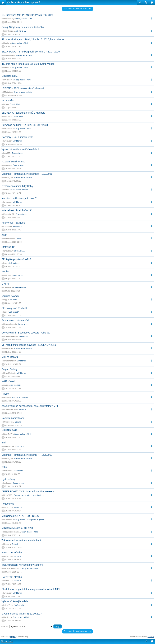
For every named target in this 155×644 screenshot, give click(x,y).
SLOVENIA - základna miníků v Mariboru (23, 113)
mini (4, 443)
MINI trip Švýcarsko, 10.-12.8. (17, 528)
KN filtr (5, 272)
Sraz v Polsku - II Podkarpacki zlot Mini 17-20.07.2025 (31, 52)
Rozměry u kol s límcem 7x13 (17, 137)
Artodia (151, 637)
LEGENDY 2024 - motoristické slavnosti (23, 88)
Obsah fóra (7, 641)
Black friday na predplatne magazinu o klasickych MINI (31, 589)
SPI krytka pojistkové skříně (16, 259)
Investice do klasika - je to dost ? (19, 198)
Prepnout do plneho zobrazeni (77, 9)
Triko (4, 467)
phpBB (13, 637)
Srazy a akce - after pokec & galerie (29, 495)
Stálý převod (8, 381)
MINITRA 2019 (10, 430)
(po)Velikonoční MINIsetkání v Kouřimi (22, 565)
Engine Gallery (10, 369)
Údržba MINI (18, 165)
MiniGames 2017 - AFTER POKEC (20, 516)
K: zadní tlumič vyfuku (13, 162)
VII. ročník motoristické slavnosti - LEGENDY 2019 (29, 345)
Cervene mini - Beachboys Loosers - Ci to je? (26, 333)
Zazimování (8, 100)
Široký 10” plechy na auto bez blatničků (23, 27)
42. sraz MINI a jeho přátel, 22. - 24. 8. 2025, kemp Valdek (33, 39)
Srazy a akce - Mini (24, 19)
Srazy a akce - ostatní (23, 92)
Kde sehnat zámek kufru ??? (17, 210)
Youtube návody (10, 296)
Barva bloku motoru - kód (15, 320)
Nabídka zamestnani (13, 418)
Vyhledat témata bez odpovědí (23, 2)
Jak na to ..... (21, 31)
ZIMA (4, 235)
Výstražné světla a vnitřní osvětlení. (21, 149)
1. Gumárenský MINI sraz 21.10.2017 (22, 614)
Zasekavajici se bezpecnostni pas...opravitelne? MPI (30, 406)
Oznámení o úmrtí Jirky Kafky (17, 186)
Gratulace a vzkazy (20, 190)
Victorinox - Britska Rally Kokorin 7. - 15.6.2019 (27, 455)
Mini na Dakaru (10, 357)
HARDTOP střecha (12, 553)
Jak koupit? (14, 312)
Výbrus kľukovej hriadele (15, 601)
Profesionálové (20, 287)
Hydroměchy (8, 479)
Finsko (5, 394)
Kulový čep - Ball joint (13, 223)
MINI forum (17, 141)
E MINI (5, 284)
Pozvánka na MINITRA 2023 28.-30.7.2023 (25, 125)
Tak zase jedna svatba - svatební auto (22, 540)
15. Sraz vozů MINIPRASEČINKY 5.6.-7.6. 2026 (27, 15)
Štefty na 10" (8, 247)
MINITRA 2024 (10, 76)
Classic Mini (15, 104)
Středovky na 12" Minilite (15, 308)
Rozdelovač (8, 504)
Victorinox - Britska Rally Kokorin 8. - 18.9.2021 (27, 174)
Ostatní (19, 239)
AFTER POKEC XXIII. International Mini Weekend (28, 491)
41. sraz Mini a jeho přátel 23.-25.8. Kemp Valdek (28, 64)
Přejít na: (5, 627)
